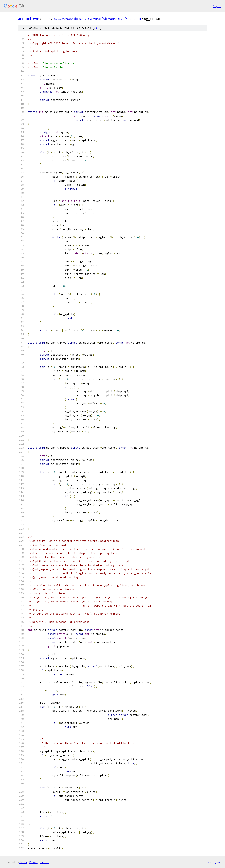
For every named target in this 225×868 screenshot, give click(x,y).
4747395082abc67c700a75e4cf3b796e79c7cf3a (91, 19)
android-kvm (29, 19)
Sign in (217, 6)
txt (209, 862)
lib (139, 19)
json (218, 862)
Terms (45, 862)
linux (46, 19)
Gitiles (23, 862)
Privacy (34, 862)
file (97, 28)
